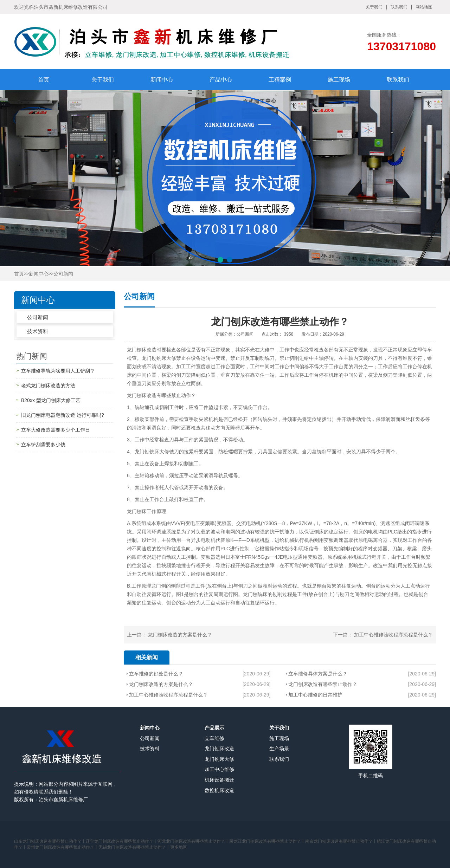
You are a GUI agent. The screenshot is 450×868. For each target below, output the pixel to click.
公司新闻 (63, 274)
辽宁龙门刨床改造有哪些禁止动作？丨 (122, 841)
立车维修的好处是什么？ (156, 674)
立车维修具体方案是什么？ (318, 674)
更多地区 (179, 847)
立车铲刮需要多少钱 (43, 445)
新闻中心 (162, 80)
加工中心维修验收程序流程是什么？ (393, 635)
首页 (44, 80)
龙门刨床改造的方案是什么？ (180, 635)
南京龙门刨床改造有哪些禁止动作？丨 (341, 841)
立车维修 (214, 738)
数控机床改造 (219, 790)
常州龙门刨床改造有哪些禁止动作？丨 (63, 847)
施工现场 (339, 80)
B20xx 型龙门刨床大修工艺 (51, 400)
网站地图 (424, 7)
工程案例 (280, 80)
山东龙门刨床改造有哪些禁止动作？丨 (50, 841)
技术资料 (38, 331)
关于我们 (374, 7)
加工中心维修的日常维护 (315, 695)
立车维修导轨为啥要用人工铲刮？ (58, 371)
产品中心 (221, 80)
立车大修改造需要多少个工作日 (56, 430)
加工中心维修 (219, 769)
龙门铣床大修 (219, 759)
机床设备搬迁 (219, 780)
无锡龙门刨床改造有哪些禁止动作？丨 (134, 847)
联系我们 (399, 7)
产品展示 (214, 728)
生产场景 (279, 749)
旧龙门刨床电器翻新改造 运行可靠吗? (63, 415)
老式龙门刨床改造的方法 (48, 386)
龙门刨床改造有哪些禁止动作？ (323, 684)
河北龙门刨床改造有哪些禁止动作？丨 (193, 841)
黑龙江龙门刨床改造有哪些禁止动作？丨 (267, 841)
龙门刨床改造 (142, 350)
